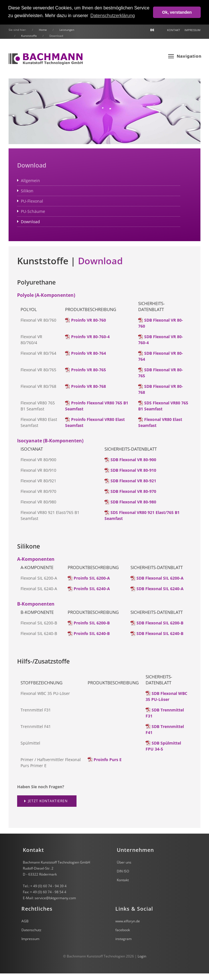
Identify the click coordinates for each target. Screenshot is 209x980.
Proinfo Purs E (108, 760)
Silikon (27, 191)
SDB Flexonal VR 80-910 (133, 470)
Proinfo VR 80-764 (89, 353)
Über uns (124, 862)
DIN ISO (123, 871)
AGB (25, 921)
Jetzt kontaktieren (48, 801)
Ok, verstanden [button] (177, 12)
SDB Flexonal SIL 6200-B (160, 623)
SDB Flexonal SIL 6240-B (160, 633)
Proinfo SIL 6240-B (92, 633)
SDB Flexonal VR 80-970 (133, 491)
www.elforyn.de (128, 921)
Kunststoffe (29, 36)
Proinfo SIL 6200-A (92, 578)
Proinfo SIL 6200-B (92, 623)
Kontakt (174, 30)
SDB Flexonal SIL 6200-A (160, 578)
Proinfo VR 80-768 (89, 386)
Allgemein (30, 181)
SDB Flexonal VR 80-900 (133, 460)
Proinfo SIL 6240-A (92, 589)
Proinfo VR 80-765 (89, 370)
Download (30, 222)
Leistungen (67, 30)
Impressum (192, 30)
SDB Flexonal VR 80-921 (133, 481)
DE (152, 30)
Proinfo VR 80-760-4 (90, 337)
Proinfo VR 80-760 (89, 320)
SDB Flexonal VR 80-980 (133, 502)
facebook (123, 930)
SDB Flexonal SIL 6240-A (160, 589)
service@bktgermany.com (55, 898)
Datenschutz (31, 930)
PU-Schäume (33, 211)
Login (142, 956)
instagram (123, 939)
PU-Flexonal (32, 201)
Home (43, 30)
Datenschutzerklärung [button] (113, 16)
